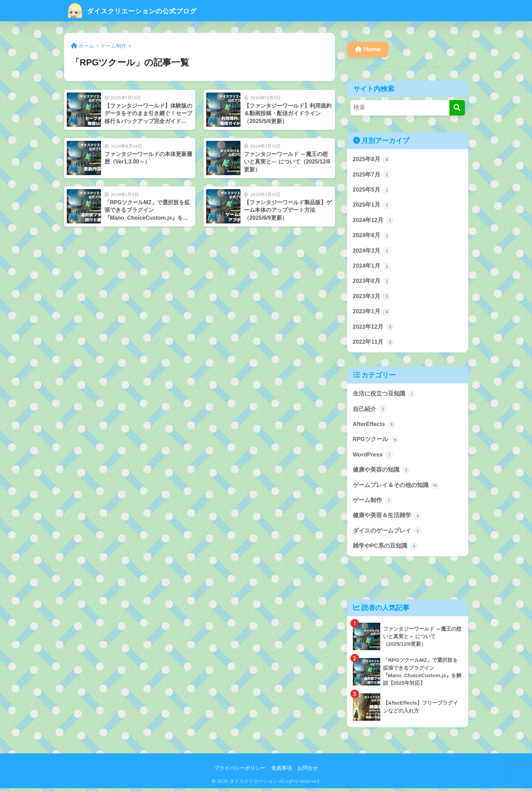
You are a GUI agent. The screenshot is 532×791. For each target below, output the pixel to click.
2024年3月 (372, 252)
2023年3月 (372, 297)
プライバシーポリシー (240, 771)
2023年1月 (372, 313)
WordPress (373, 457)
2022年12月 (374, 328)
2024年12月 (374, 221)
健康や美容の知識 (382, 472)
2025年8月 (372, 160)
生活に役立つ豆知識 (385, 395)
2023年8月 (372, 282)
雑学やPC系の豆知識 (386, 549)
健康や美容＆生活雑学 (387, 518)
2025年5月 (372, 190)
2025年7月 (372, 175)
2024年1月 (372, 267)
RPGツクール (376, 441)
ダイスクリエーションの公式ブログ (145, 10)
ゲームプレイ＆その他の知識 (396, 487)
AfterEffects (375, 426)
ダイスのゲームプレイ (387, 533)
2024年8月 (372, 236)
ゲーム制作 (373, 503)
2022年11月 (374, 343)
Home (368, 49)
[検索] (457, 108)
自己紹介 (370, 411)
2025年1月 (372, 206)
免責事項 (282, 771)
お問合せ (308, 771)
